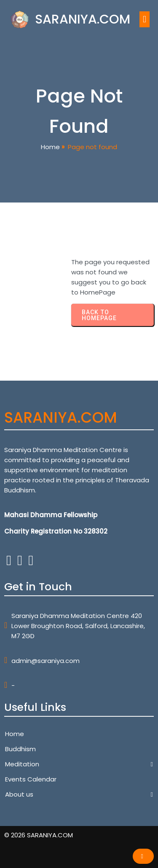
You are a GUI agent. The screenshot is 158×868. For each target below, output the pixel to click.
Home (50, 147)
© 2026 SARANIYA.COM (39, 835)
